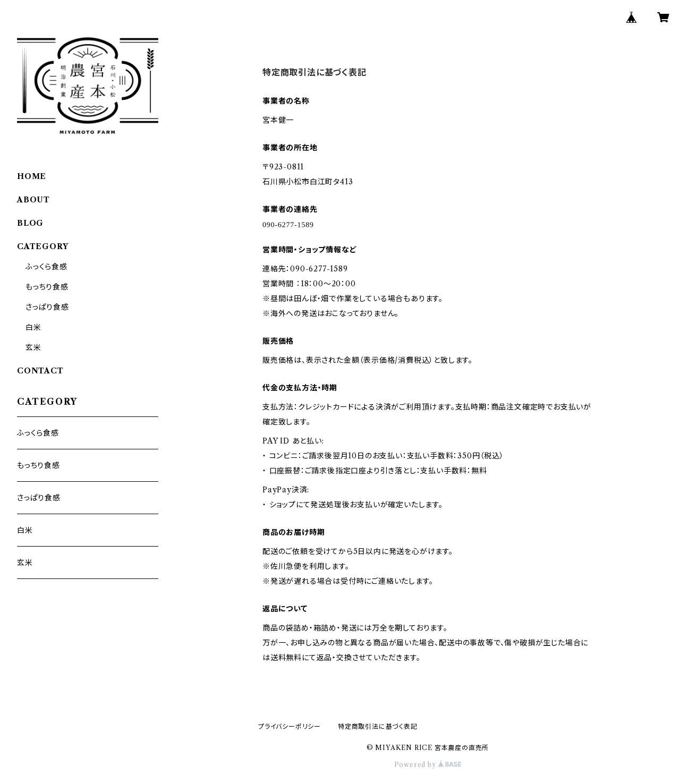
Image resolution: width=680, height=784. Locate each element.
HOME (32, 176)
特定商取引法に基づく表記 (378, 726)
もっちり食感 (47, 287)
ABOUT (33, 200)
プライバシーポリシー (290, 726)
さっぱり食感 (47, 307)
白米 (33, 327)
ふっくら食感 (46, 267)
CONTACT (40, 371)
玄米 (33, 347)
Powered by (428, 765)
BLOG (30, 223)
